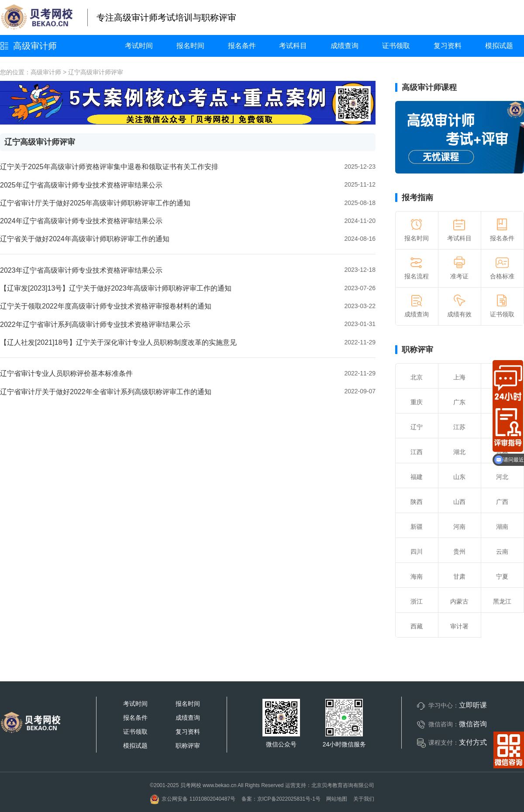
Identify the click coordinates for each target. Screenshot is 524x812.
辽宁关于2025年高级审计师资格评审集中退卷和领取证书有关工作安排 (109, 167)
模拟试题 (499, 46)
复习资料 (448, 46)
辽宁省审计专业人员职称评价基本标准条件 (66, 373)
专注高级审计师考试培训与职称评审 (166, 17)
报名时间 (190, 46)
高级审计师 (35, 46)
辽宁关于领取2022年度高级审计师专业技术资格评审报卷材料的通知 (106, 306)
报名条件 (242, 46)
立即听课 (473, 705)
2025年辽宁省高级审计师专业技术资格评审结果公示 (81, 185)
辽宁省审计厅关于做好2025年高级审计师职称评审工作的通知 (95, 203)
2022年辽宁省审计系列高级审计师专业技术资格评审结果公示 (95, 324)
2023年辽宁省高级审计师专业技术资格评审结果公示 (81, 270)
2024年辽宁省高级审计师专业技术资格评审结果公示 (81, 221)
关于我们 (364, 799)
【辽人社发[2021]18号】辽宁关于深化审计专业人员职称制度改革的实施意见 (118, 342)
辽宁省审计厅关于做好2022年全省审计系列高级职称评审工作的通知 (106, 392)
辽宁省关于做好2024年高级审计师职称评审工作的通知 (85, 239)
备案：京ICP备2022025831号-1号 (281, 799)
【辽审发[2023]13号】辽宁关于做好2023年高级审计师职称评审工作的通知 (116, 288)
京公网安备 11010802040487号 (193, 799)
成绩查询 (345, 46)
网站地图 (337, 799)
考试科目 (293, 46)
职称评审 (417, 350)
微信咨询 (473, 724)
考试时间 (139, 46)
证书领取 (396, 46)
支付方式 (473, 742)
